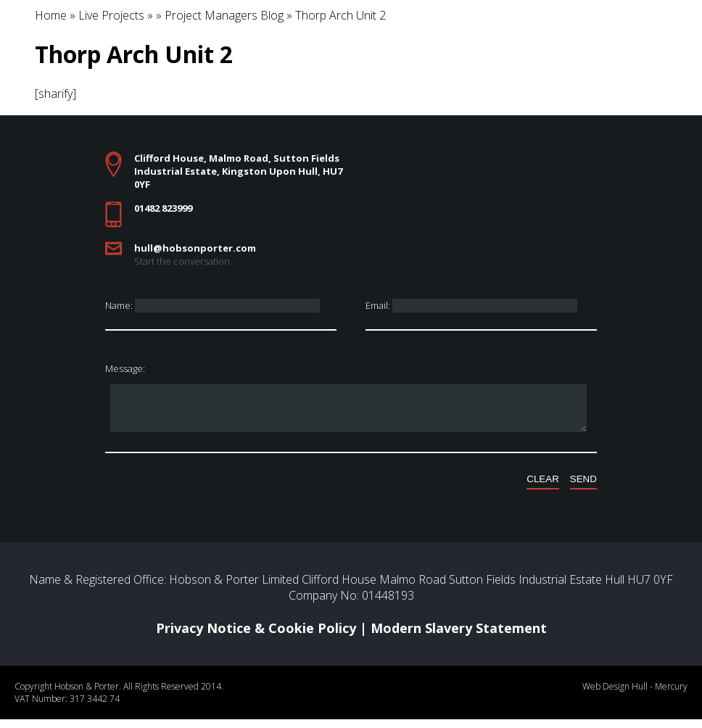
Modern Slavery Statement (459, 637)
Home (51, 15)
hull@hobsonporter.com (195, 248)
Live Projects (111, 15)
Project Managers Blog (224, 15)
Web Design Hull (615, 695)
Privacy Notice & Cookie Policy (256, 637)
